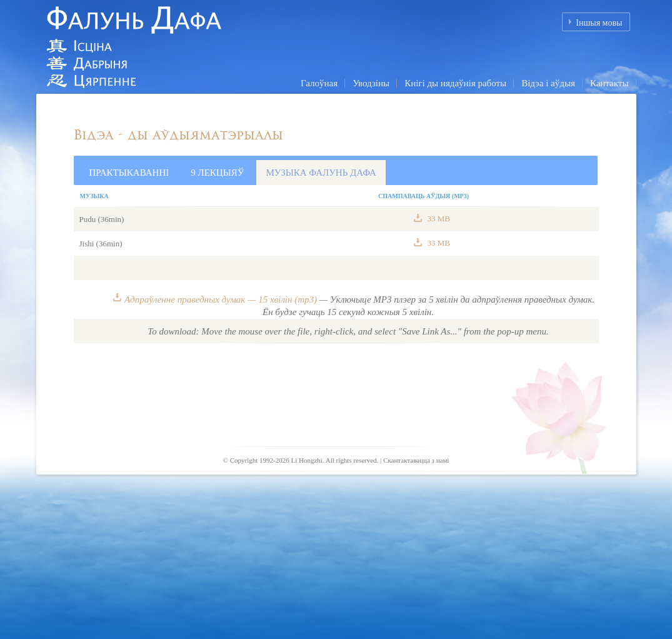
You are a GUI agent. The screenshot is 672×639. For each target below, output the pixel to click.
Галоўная (319, 83)
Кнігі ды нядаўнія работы (455, 83)
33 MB (438, 219)
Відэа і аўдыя (548, 83)
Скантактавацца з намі (416, 460)
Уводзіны (371, 83)
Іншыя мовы (599, 23)
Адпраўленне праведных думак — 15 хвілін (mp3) (221, 299)
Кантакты (609, 83)
